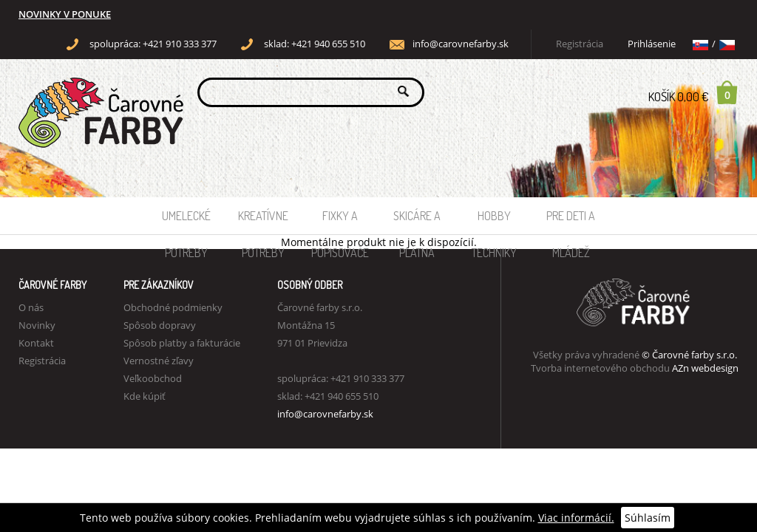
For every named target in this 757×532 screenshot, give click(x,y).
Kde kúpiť (145, 396)
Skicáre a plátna (417, 221)
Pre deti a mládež (571, 221)
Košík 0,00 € (693, 92)
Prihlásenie (652, 44)
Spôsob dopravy (160, 325)
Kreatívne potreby (263, 221)
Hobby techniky (494, 221)
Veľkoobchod (153, 378)
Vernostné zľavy (159, 361)
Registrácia (580, 44)
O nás (31, 307)
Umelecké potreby (186, 221)
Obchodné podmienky (173, 307)
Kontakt (36, 343)
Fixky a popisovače (340, 221)
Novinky (37, 325)
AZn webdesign (705, 368)
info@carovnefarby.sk (461, 44)
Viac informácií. (576, 518)
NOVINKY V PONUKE (65, 14)
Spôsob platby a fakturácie (182, 343)
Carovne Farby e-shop (99, 91)
